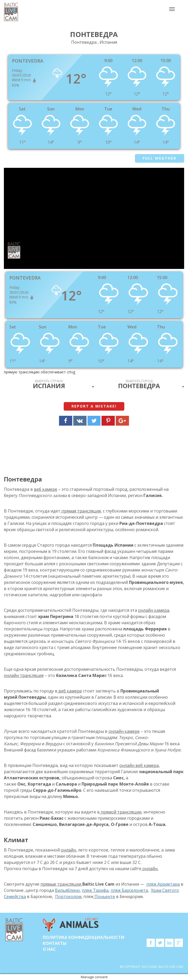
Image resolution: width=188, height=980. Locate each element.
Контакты (55, 943)
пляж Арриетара (163, 884)
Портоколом (68, 896)
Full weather (160, 158)
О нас (49, 949)
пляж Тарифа (95, 890)
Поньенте (104, 896)
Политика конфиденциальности (84, 937)
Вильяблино (67, 890)
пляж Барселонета (129, 890)
